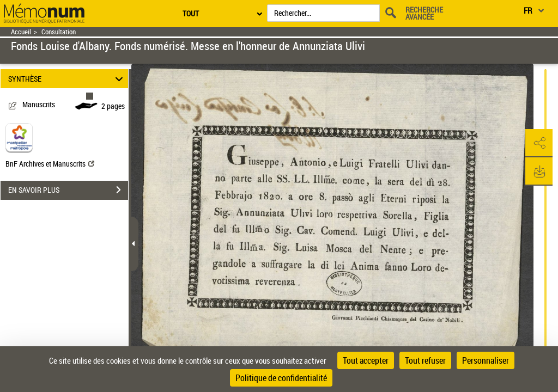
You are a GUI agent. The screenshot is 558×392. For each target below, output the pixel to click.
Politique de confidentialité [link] (281, 378)
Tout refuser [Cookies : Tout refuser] (425, 360)
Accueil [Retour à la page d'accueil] (21, 32)
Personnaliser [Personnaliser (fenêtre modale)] (486, 360)
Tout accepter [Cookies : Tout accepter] (366, 360)
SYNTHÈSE (67, 79)
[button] (539, 143)
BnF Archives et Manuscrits (50, 164)
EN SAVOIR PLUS (68, 190)
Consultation (59, 32)
